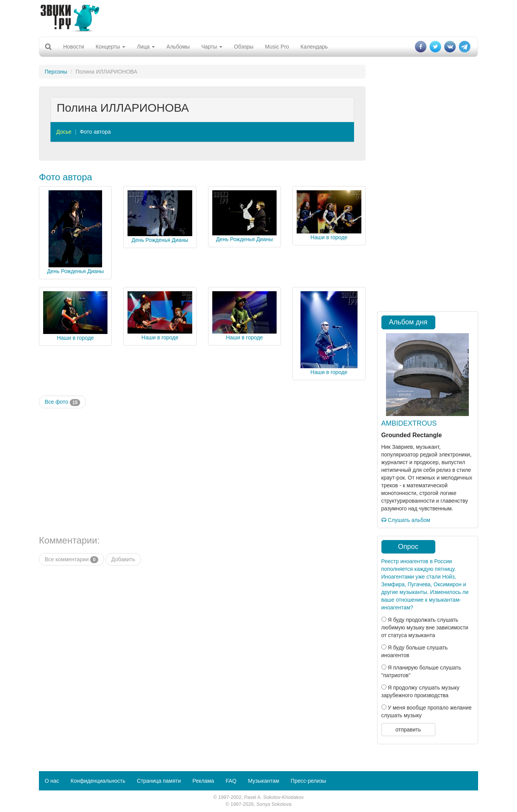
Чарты (212, 47)
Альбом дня (408, 322)
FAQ (231, 781)
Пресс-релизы (309, 781)
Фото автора (95, 132)
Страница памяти (159, 781)
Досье (64, 132)
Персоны (56, 72)
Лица (146, 47)
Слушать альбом (406, 520)
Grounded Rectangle (412, 435)
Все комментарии (71, 560)
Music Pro (277, 47)
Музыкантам (264, 781)
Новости (74, 47)
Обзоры (244, 47)
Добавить (123, 559)
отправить (408, 730)
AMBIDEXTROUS (409, 423)
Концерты (110, 47)
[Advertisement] (258, 17)
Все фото (62, 402)
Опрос (408, 547)
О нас (52, 781)
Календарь (314, 47)
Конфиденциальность (98, 781)
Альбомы (178, 47)
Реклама (203, 781)
